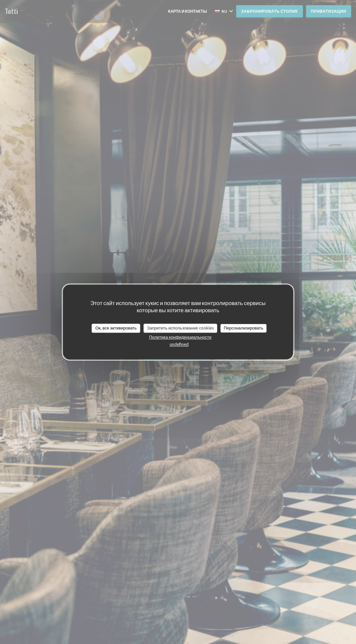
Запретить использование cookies (180, 328)
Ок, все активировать (116, 328)
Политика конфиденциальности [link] (180, 337)
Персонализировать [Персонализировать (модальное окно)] (244, 328)
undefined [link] (179, 344)
